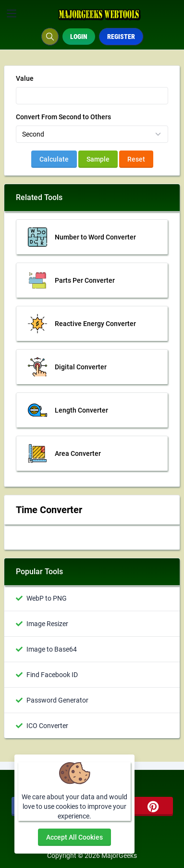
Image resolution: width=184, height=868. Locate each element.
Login (79, 37)
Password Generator (57, 700)
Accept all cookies (74, 837)
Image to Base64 (52, 649)
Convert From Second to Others (63, 117)
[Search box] (50, 37)
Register (121, 37)
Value (25, 78)
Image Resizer (47, 624)
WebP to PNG (47, 598)
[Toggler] (12, 13)
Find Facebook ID (52, 675)
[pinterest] (153, 806)
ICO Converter (47, 726)
